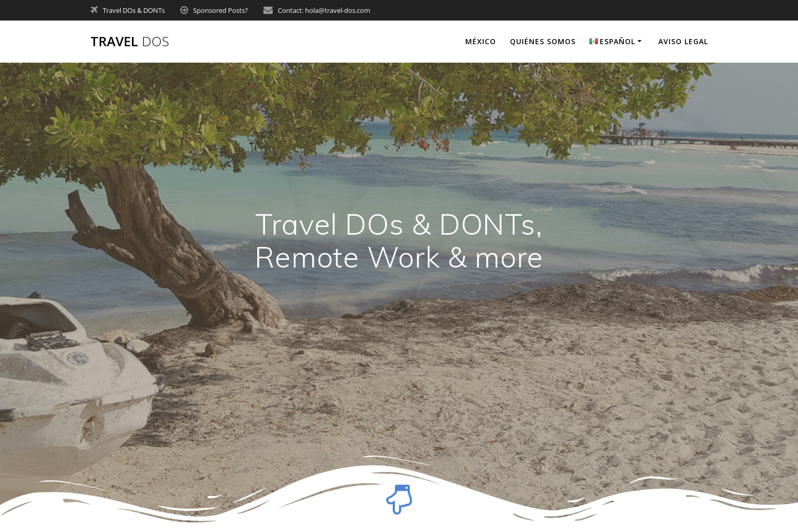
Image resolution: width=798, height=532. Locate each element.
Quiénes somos (543, 41)
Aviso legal (683, 41)
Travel (130, 42)
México (481, 41)
